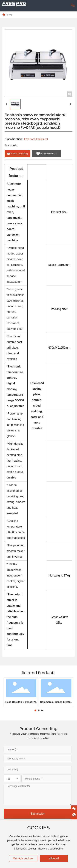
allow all (54, 858)
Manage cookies (23, 858)
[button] (35, 710)
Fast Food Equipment (36, 139)
